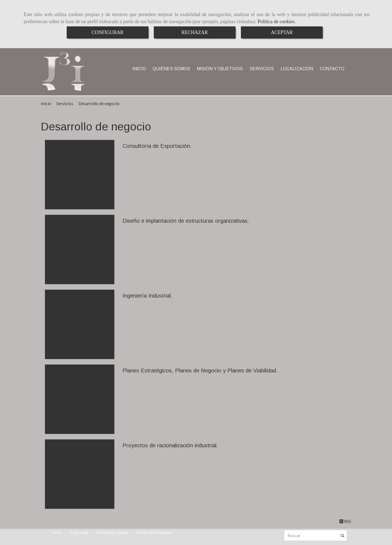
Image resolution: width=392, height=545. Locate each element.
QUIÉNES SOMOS (171, 69)
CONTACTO (332, 69)
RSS (345, 521)
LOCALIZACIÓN (297, 69)
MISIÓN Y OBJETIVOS (220, 69)
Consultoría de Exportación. (157, 146)
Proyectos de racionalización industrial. (170, 445)
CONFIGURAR (107, 32)
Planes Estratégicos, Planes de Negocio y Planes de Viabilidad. (200, 371)
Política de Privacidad (154, 533)
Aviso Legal (79, 533)
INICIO (139, 69)
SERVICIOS (262, 69)
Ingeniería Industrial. (147, 296)
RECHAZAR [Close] (195, 32)
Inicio (57, 533)
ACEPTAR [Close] (282, 32)
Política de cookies (276, 22)
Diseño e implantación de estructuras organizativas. (186, 221)
